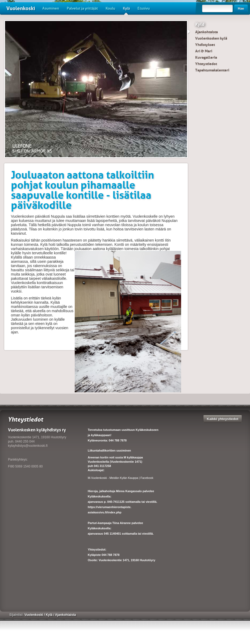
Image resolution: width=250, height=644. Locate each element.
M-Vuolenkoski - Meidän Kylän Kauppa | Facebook (120, 478)
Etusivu (144, 8)
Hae (241, 8)
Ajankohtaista (207, 32)
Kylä (126, 10)
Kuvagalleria (206, 57)
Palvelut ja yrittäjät (82, 8)
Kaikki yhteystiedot (223, 419)
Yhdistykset (205, 45)
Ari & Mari (204, 51)
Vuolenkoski (21, 8)
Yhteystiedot (206, 64)
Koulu (110, 8)
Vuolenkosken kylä (211, 38)
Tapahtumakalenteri (212, 70)
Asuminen (51, 8)
